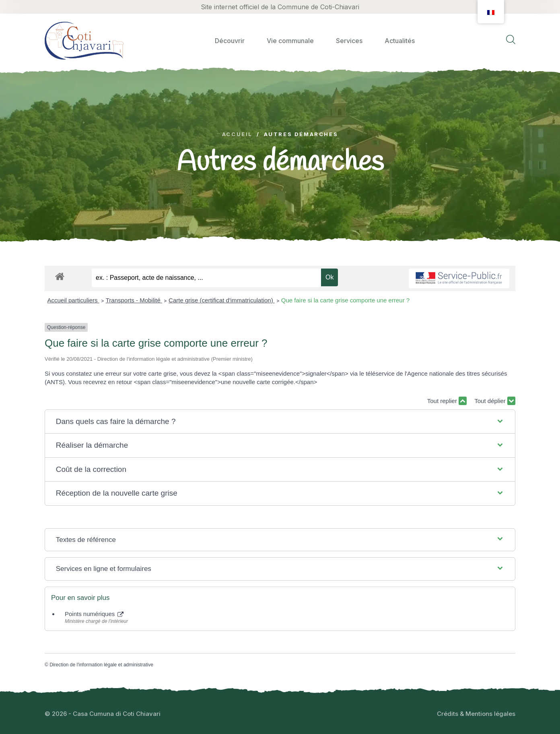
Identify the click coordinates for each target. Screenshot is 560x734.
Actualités (400, 41)
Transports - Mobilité (134, 300)
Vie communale (290, 41)
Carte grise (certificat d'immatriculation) (222, 300)
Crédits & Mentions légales (476, 714)
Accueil (237, 134)
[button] (280, 422)
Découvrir (230, 41)
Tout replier (447, 401)
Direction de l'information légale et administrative (101, 665)
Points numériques (94, 614)
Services (349, 41)
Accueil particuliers (73, 300)
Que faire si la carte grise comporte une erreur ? (345, 300)
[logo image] (84, 40)
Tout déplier (495, 401)
